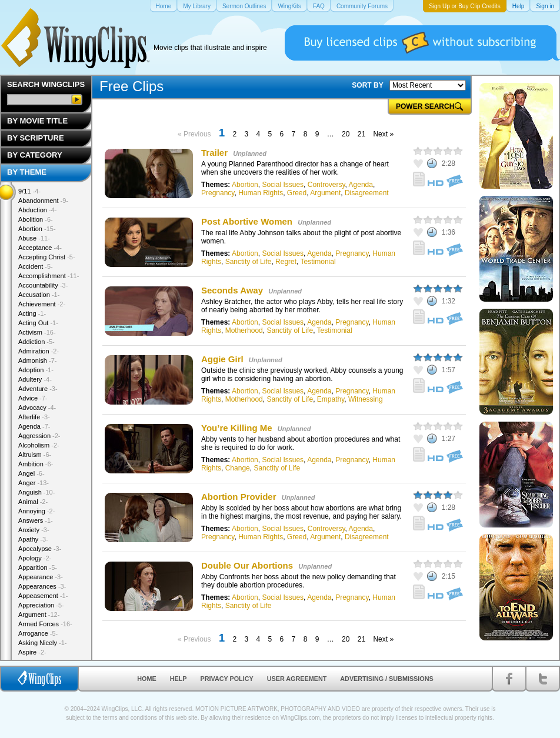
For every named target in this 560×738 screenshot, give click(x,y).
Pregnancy (218, 193)
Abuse (34, 238)
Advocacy (37, 408)
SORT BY (367, 85)
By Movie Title (37, 121)
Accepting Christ (47, 257)
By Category (35, 155)
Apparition (38, 567)
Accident (36, 266)
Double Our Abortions (247, 565)
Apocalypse (40, 549)
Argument (325, 193)
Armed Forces (45, 624)
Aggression (39, 436)
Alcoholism (39, 445)
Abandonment (43, 201)
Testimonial (318, 262)
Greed (297, 193)
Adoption (36, 370)
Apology (35, 558)
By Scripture (36, 138)
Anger (34, 483)
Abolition (36, 219)
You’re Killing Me (237, 428)
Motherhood (244, 330)
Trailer (214, 153)
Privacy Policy (227, 679)
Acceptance (40, 248)
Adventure (38, 389)
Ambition (36, 464)
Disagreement (367, 193)
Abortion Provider (239, 497)
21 (361, 134)
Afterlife (34, 417)
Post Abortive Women (247, 221)
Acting (32, 313)
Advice (33, 398)
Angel (31, 473)
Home (146, 679)
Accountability (43, 285)
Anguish (36, 492)
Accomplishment (49, 276)
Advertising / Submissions (386, 679)
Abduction (37, 210)
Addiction (36, 342)
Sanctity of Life (249, 262)
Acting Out (38, 323)
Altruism (35, 455)
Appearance (41, 577)
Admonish (37, 360)
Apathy (33, 539)
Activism (37, 332)
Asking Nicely (43, 643)
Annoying (36, 511)
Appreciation (41, 605)
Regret (286, 262)
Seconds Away (232, 290)
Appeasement (43, 596)
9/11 (29, 191)
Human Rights (261, 193)
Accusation (39, 295)
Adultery (35, 379)
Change (238, 468)
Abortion (245, 185)
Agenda (361, 185)
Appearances (42, 586)
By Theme (27, 172)
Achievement (42, 304)
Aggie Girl (224, 359)
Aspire (32, 652)
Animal (33, 502)
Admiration (39, 351)
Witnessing (366, 399)
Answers (36, 520)
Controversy (326, 185)
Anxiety (34, 530)
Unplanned (250, 153)
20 (346, 134)
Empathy (331, 399)
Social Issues (283, 185)
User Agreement (297, 679)
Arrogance (38, 633)
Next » (383, 134)
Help (179, 679)
